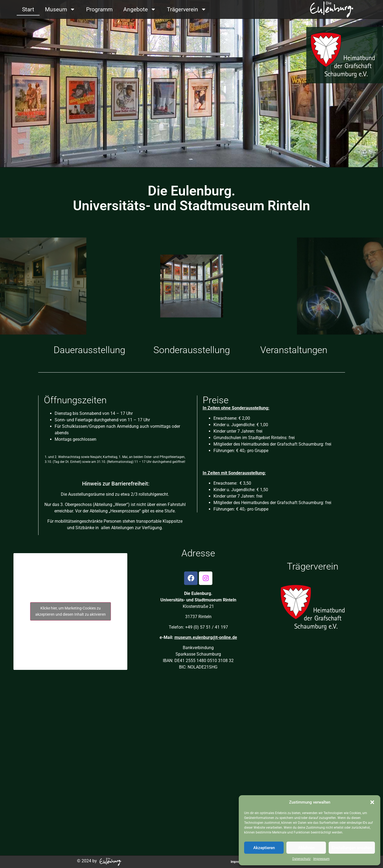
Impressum (321, 859)
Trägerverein (187, 9)
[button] (372, 802)
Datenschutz (301, 859)
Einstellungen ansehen (352, 848)
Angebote (140, 9)
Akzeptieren (264, 848)
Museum (60, 9)
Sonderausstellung (192, 350)
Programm (99, 9)
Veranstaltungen (294, 350)
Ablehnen (306, 848)
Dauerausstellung (89, 350)
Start (28, 9)
